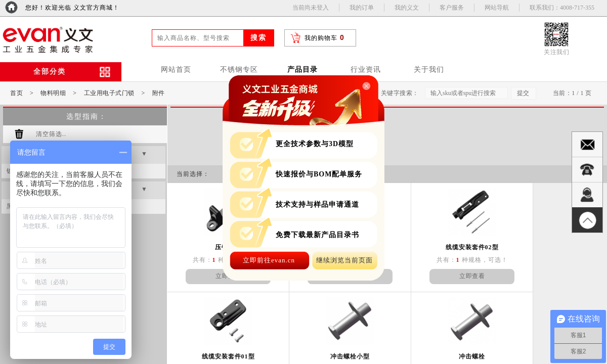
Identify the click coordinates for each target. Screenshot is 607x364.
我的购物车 (321, 38)
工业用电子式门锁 (109, 93)
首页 (16, 93)
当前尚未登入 (311, 8)
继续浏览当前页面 (344, 260)
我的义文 (407, 8)
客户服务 (452, 8)
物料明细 (53, 93)
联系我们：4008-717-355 (562, 8)
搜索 (258, 38)
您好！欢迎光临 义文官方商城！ (72, 8)
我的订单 (362, 8)
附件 (159, 93)
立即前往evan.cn (269, 260)
